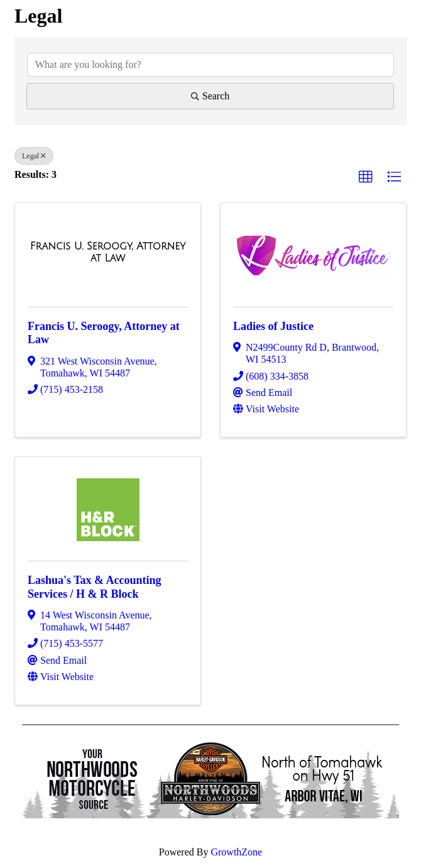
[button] (366, 177)
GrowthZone (236, 852)
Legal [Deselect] (34, 156)
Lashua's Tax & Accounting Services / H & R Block (95, 587)
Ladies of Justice (273, 326)
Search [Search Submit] (210, 96)
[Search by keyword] (210, 65)
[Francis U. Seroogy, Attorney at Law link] (108, 252)
